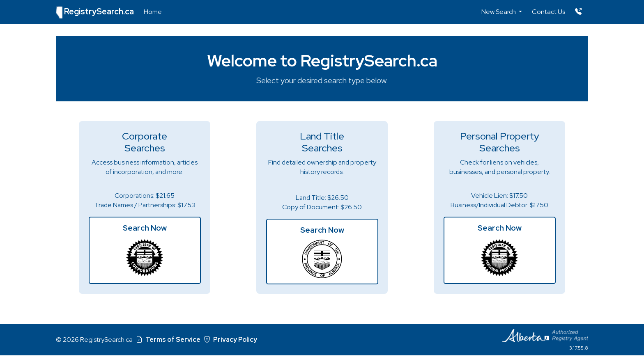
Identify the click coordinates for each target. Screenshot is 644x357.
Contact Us (549, 12)
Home (153, 12)
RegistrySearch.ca (95, 12)
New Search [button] (499, 12)
